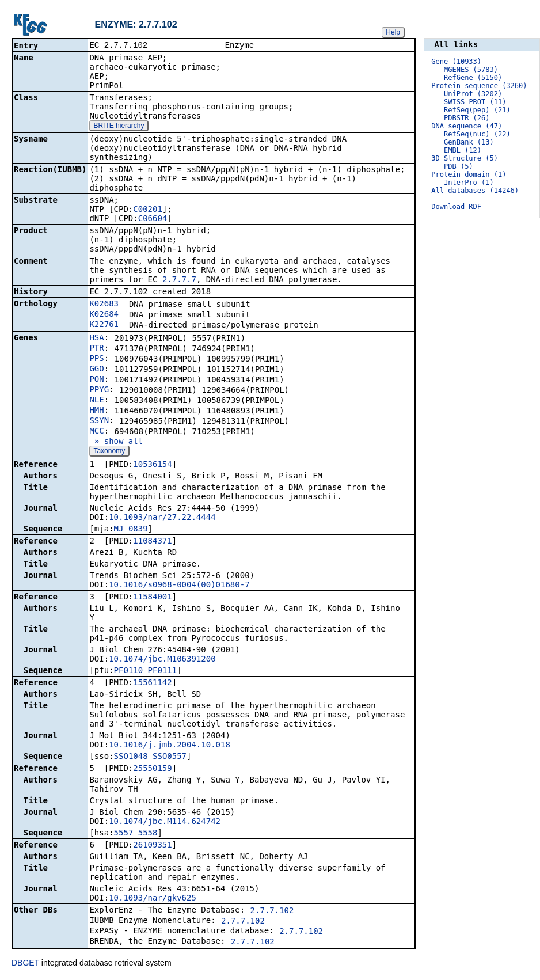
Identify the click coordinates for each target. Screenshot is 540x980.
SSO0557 (170, 757)
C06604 (153, 219)
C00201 (148, 210)
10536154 (152, 465)
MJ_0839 (131, 530)
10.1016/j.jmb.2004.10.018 (170, 746)
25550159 (152, 769)
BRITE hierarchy (119, 127)
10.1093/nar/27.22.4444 (162, 518)
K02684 (104, 315)
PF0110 (129, 671)
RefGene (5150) (473, 78)
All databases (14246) (475, 191)
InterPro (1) (469, 183)
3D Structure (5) (465, 158)
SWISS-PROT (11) (475, 102)
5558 (148, 834)
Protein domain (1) (469, 174)
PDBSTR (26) (467, 118)
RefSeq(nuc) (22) (477, 134)
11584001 (152, 598)
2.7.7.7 (179, 280)
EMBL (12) (463, 150)
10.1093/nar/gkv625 (153, 899)
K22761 (104, 325)
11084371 (152, 542)
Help (393, 32)
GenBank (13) (469, 142)
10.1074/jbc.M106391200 (162, 660)
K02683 (104, 305)
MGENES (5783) (471, 70)
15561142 (152, 683)
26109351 (152, 846)
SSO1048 (131, 757)
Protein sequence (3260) (479, 86)
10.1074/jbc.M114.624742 (165, 822)
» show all (116, 442)
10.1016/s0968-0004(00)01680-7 (179, 586)
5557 (124, 834)
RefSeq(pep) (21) (477, 110)
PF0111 (163, 671)
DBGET (25, 964)
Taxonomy (109, 452)
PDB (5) (459, 166)
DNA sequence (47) (467, 126)
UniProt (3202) (473, 94)
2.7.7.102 (272, 911)
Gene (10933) (456, 62)
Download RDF (456, 207)
